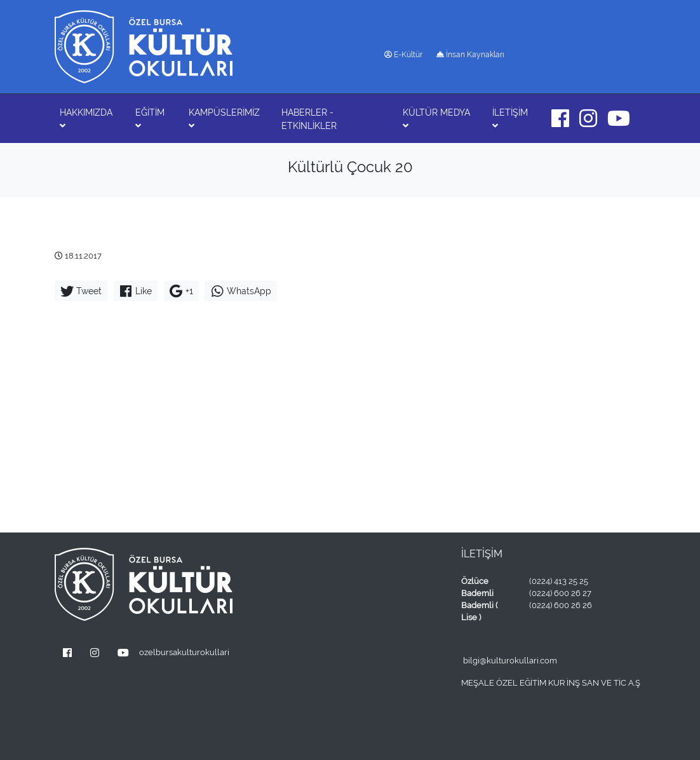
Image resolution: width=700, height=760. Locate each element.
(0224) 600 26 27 (560, 593)
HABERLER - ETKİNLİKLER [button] (309, 119)
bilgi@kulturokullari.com (510, 661)
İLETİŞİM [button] (510, 119)
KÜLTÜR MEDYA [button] (436, 119)
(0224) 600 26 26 (561, 605)
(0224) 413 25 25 (559, 581)
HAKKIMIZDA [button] (86, 119)
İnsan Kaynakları (470, 55)
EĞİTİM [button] (150, 119)
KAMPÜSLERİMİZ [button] (224, 119)
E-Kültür (403, 55)
